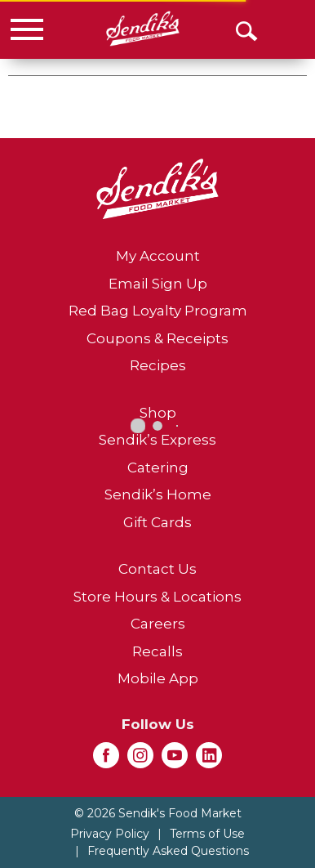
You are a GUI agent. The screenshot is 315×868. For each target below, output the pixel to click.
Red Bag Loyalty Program (158, 311)
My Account (158, 256)
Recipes (158, 365)
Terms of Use (207, 834)
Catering (158, 468)
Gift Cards (157, 522)
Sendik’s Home (158, 494)
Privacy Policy (110, 834)
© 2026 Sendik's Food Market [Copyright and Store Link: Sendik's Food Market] (158, 813)
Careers (158, 624)
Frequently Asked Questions (168, 851)
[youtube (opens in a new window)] (175, 760)
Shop (158, 413)
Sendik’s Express (157, 440)
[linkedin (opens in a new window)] (209, 760)
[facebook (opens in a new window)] (106, 760)
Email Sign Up (158, 284)
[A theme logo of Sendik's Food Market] (142, 29)
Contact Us (157, 569)
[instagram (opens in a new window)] (140, 760)
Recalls (157, 651)
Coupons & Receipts (157, 338)
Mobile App (158, 678)
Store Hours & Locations (157, 597)
